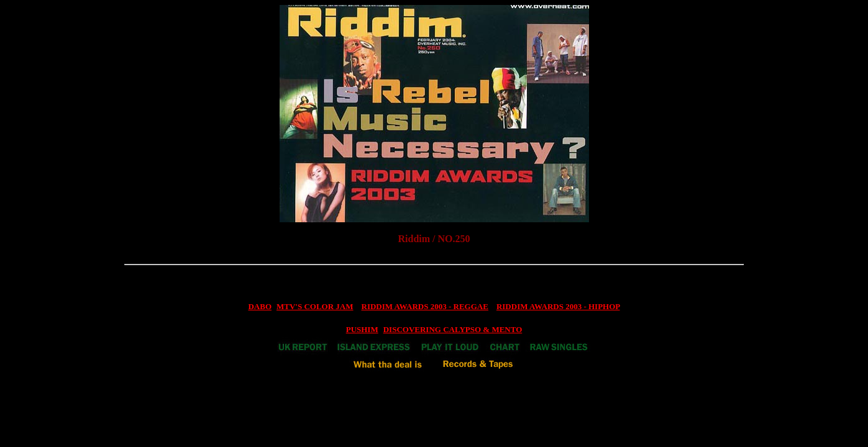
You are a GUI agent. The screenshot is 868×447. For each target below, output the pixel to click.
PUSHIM (362, 329)
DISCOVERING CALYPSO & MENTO (453, 329)
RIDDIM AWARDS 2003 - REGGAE (425, 306)
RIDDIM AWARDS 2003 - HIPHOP (558, 306)
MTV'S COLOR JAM (315, 306)
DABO (260, 306)
